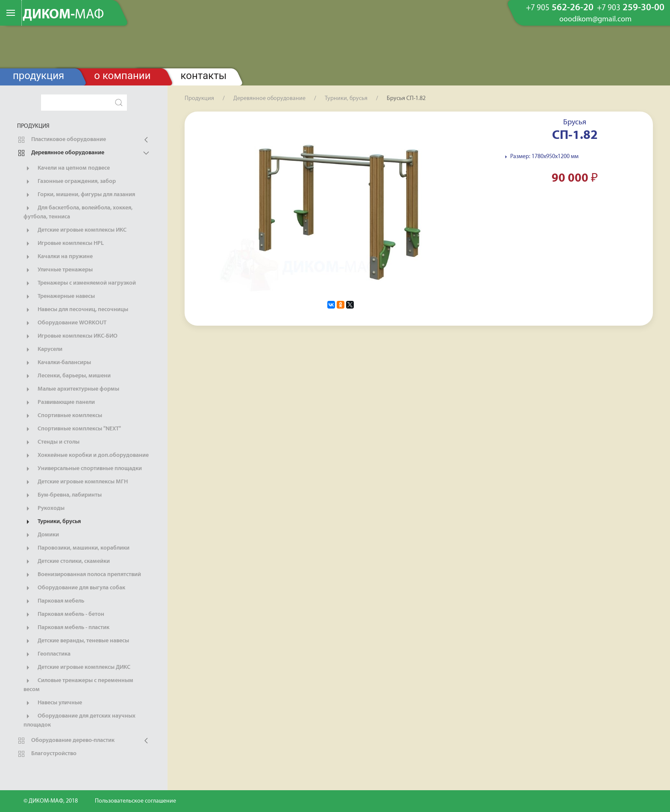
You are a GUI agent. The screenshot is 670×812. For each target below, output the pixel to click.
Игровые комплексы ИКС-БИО (71, 336)
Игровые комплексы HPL (64, 244)
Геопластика (47, 654)
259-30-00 (631, 8)
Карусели (43, 350)
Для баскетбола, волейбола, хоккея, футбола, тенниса (78, 212)
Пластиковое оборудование (62, 140)
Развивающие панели (59, 403)
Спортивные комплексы (63, 416)
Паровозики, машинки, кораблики (76, 548)
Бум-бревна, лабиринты (63, 495)
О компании (122, 76)
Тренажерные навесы (59, 297)
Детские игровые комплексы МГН (76, 482)
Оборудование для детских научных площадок (79, 720)
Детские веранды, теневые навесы (76, 641)
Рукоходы (44, 509)
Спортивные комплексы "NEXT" (72, 429)
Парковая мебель (54, 601)
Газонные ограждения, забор (70, 182)
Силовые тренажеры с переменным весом (78, 685)
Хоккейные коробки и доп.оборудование (86, 456)
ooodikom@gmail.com (595, 20)
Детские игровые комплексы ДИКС (77, 668)
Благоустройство (47, 754)
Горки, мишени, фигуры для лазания (79, 195)
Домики (41, 535)
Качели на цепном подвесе (67, 168)
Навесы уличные (53, 703)
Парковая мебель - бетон (64, 615)
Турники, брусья (52, 522)
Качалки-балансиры (57, 363)
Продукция (38, 76)
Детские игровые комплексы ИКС (75, 230)
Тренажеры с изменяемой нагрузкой (80, 283)
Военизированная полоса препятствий (82, 575)
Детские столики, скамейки (67, 562)
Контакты (204, 76)
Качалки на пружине (58, 257)
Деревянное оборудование (61, 153)
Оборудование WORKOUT (65, 323)
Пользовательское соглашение (135, 801)
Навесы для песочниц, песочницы (76, 310)
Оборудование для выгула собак (74, 588)
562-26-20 (560, 8)
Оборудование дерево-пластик (66, 741)
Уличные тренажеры (58, 270)
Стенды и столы (51, 442)
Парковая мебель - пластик (66, 628)
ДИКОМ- (63, 15)
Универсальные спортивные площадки (83, 469)
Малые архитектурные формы (71, 389)
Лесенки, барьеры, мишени (67, 376)
